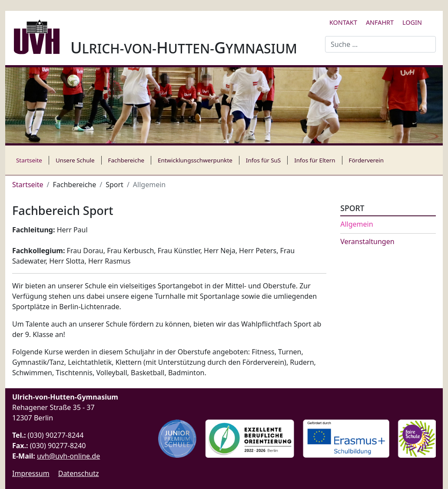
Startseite (29, 160)
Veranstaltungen (367, 242)
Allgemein (357, 224)
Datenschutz (79, 473)
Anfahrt (380, 22)
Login (412, 22)
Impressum (31, 473)
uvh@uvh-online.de (68, 456)
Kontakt (343, 22)
